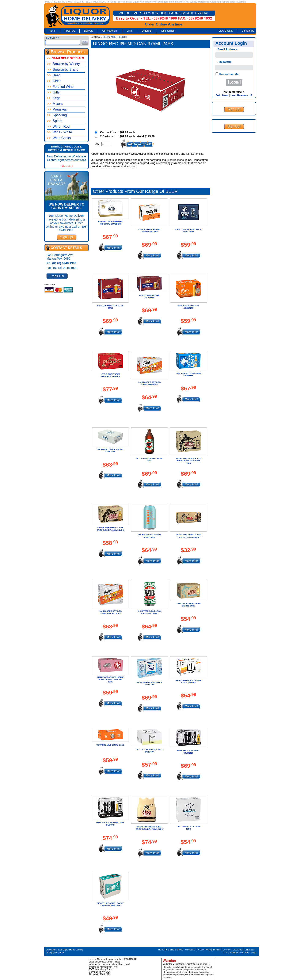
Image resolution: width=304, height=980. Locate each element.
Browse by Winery (63, 64)
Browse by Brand (63, 70)
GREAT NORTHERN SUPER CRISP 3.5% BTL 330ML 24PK (110, 529)
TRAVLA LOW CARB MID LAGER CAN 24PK (149, 231)
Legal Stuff (250, 950)
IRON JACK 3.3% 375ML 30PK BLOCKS (110, 824)
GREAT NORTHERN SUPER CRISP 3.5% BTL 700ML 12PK (149, 828)
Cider (54, 81)
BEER (106, 37)
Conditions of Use (175, 950)
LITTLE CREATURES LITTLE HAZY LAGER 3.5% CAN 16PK (110, 680)
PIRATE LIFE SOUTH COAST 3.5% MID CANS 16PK (110, 904)
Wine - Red (58, 127)
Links (130, 31)
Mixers (55, 104)
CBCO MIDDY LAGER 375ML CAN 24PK (110, 450)
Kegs (54, 98)
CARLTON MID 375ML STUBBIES (149, 296)
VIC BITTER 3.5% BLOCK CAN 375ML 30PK (149, 612)
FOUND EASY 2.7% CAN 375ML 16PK (149, 536)
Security (217, 950)
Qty (97, 144)
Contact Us (248, 31)
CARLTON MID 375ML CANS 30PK (110, 307)
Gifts (53, 92)
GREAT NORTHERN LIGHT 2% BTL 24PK (189, 605)
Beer (53, 75)
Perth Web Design (248, 953)
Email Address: (228, 49)
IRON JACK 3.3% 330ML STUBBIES (188, 752)
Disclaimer (238, 950)
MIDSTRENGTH (119, 37)
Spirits (54, 121)
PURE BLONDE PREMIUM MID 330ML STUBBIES (110, 223)
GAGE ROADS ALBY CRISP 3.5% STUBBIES (188, 682)
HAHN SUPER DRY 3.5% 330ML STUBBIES (149, 383)
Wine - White (59, 132)
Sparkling (57, 115)
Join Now (222, 95)
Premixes (57, 109)
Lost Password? (241, 95)
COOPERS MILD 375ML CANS (110, 745)
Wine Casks (59, 138)
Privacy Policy (204, 950)
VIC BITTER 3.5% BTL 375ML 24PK (149, 460)
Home (52, 31)
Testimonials (167, 31)
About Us (70, 31)
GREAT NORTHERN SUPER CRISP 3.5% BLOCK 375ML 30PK (188, 461)
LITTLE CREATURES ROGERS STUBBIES (110, 375)
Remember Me (229, 74)
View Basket (226, 31)
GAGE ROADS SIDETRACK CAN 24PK (149, 684)
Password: (225, 62)
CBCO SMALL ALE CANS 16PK (189, 828)
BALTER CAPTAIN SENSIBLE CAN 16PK (149, 751)
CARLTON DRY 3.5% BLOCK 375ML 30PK (188, 231)
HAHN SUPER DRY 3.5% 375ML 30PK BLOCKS (110, 612)
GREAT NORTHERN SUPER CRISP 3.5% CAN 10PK (188, 536)
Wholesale (190, 950)
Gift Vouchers (110, 31)
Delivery (89, 31)
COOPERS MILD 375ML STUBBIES (189, 307)
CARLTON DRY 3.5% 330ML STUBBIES (189, 374)
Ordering (147, 31)
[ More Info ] (67, 166)
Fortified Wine (60, 87)
